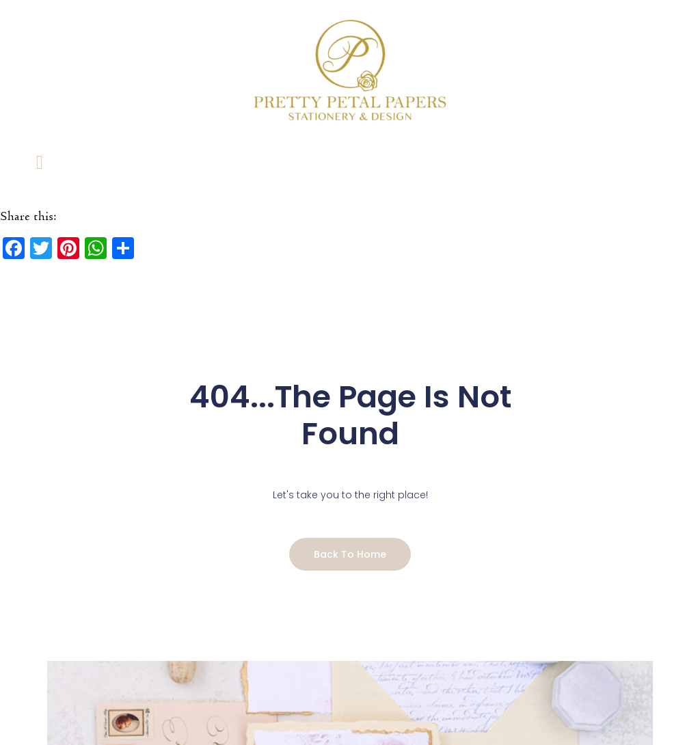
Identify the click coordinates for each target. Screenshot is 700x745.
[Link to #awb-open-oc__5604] (40, 162)
